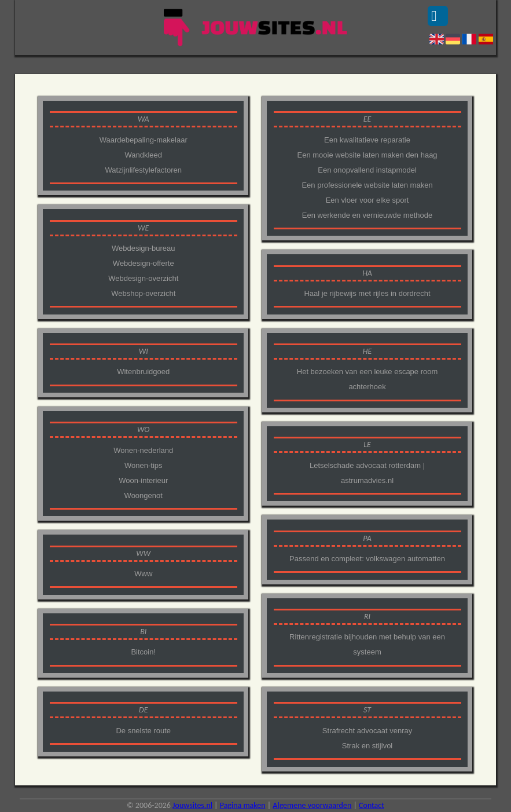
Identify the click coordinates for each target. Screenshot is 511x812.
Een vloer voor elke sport (367, 200)
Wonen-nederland (143, 450)
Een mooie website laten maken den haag (367, 155)
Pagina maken (243, 805)
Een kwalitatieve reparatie (367, 140)
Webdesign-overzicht (143, 278)
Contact (372, 805)
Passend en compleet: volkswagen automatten (367, 559)
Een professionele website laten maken (367, 185)
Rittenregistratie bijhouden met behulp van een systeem (367, 644)
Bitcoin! (143, 652)
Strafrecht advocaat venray (367, 731)
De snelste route (143, 731)
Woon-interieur (143, 480)
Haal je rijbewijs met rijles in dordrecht (367, 293)
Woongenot (144, 495)
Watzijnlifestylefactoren (144, 170)
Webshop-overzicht (143, 293)
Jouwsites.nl (192, 805)
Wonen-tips (144, 465)
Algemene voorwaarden (312, 805)
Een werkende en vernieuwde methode (367, 215)
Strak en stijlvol (367, 746)
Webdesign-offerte (144, 263)
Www (143, 574)
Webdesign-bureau (144, 248)
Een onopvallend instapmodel (367, 170)
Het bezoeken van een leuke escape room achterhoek (367, 379)
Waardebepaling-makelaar (144, 140)
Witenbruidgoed (143, 372)
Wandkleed (143, 155)
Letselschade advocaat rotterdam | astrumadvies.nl (367, 473)
